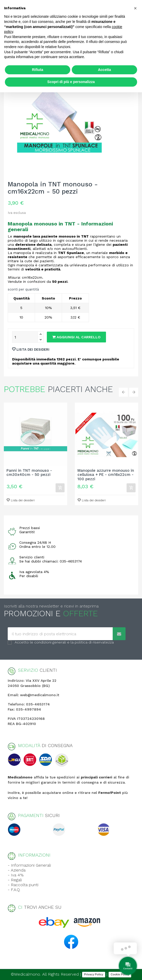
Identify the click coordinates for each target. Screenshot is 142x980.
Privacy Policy (94, 974)
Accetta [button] (105, 70)
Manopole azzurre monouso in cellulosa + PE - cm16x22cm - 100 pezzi (106, 475)
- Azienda (17, 870)
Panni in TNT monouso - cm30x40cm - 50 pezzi (29, 473)
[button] (135, 8)
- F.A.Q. (14, 890)
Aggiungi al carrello (76, 337)
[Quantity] (25, 337)
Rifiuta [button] (38, 70)
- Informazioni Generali (29, 865)
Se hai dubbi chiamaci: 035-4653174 (51, 561)
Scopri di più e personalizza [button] (71, 82)
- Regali (15, 880)
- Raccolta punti (23, 885)
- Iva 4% (16, 875)
